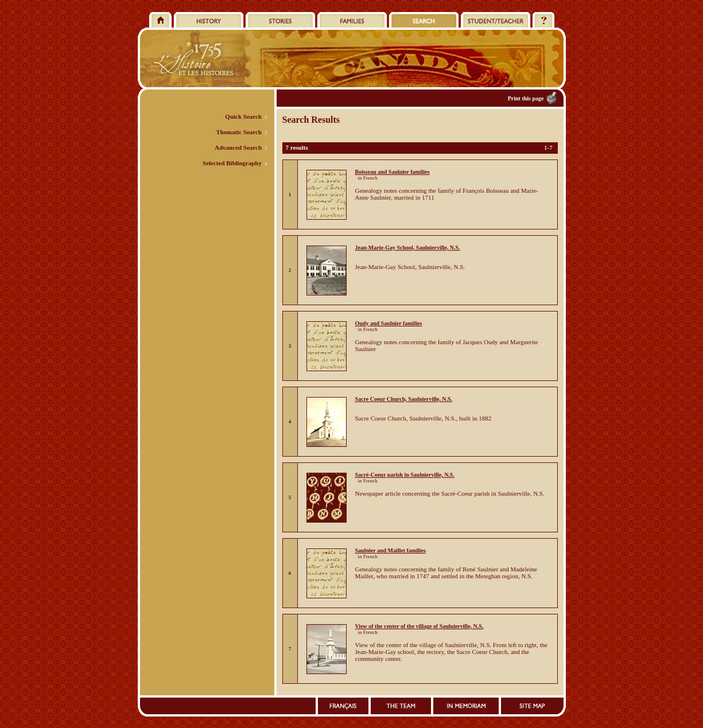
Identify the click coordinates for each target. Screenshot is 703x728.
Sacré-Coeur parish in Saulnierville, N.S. (405, 475)
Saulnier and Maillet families (391, 550)
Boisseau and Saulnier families (393, 172)
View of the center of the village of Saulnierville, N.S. (420, 626)
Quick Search (243, 116)
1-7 (548, 147)
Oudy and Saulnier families (389, 323)
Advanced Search (238, 147)
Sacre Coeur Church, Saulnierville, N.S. (404, 399)
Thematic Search (239, 132)
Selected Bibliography (232, 163)
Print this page (526, 98)
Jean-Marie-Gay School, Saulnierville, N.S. (408, 248)
